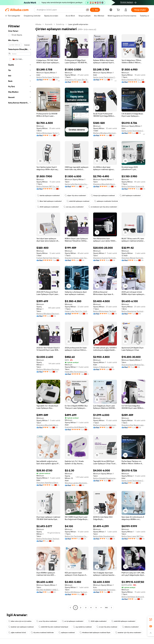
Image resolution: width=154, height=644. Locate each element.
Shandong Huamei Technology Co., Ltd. (105, 258)
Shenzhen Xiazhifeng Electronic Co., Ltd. (48, 483)
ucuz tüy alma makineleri (47, 621)
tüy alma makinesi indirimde (42, 633)
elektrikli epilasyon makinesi (78, 201)
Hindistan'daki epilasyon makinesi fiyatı (95, 633)
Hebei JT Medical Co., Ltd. (103, 367)
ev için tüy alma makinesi (107, 627)
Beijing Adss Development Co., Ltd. (105, 536)
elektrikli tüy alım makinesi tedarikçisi (53, 627)
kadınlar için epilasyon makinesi (21, 627)
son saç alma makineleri (74, 207)
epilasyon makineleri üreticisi (106, 201)
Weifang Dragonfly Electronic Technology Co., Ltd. (105, 425)
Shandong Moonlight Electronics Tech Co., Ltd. (105, 184)
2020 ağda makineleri (97, 621)
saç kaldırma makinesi (82, 627)
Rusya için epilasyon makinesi (103, 196)
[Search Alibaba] (60, 10)
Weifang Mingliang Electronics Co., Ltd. (105, 133)
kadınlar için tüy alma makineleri (128, 633)
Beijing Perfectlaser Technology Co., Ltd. (48, 77)
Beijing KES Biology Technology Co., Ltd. (77, 592)
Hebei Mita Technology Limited (77, 372)
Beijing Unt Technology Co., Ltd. (77, 536)
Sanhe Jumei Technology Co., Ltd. (105, 77)
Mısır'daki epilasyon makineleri (49, 201)
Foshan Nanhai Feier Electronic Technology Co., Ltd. (48, 258)
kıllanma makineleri (130, 627)
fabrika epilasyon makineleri (48, 196)
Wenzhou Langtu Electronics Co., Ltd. (77, 483)
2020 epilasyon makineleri (48, 207)
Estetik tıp (60, 24)
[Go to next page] (111, 608)
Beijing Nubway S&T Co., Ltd (48, 186)
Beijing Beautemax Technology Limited (133, 311)
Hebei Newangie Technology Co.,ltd (105, 590)
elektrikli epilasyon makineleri (123, 621)
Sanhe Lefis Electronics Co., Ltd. (77, 184)
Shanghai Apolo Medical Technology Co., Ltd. (133, 365)
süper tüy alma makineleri (75, 196)
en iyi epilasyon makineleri (73, 621)
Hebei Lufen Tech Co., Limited (77, 311)
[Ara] (95, 10)
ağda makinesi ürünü (17, 633)
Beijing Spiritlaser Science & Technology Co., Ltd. (133, 186)
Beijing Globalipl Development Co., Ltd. (105, 478)
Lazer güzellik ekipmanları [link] (78, 24)
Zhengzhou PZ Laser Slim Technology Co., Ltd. (77, 80)
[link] (151, 620)
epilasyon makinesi (67, 633)
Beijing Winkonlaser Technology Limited (48, 133)
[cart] (119, 10)
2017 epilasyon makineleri (130, 196)
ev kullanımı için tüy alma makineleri (103, 207)
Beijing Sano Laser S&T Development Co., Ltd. (133, 536)
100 (106, 608)
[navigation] (20, 316)
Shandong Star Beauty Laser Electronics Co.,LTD (133, 425)
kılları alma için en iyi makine (20, 621)
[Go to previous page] (70, 608)
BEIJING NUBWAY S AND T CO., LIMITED (48, 590)
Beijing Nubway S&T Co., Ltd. (133, 80)
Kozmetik (49, 24)
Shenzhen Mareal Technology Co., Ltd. (133, 258)
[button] (87, 10)
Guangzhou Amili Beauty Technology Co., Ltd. (77, 427)
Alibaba (38, 24)
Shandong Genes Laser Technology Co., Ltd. (77, 258)
